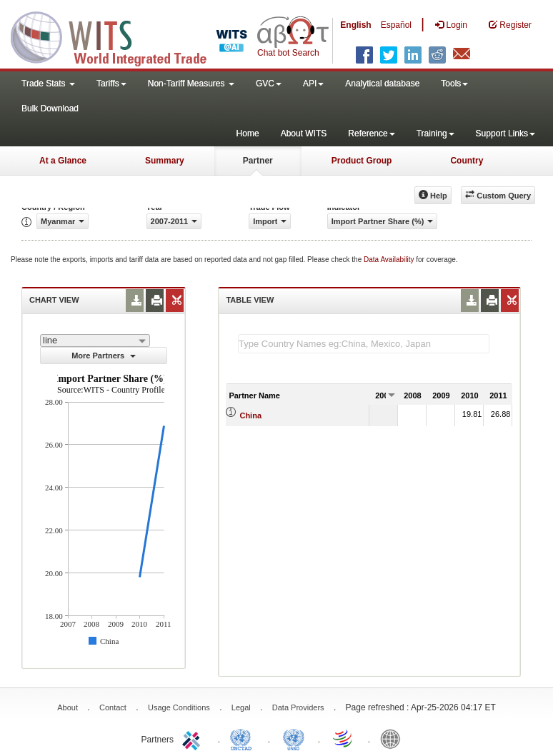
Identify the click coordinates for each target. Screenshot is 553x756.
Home (248, 133)
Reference (371, 133)
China (250, 415)
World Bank (394, 738)
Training (435, 133)
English (355, 25)
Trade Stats (48, 84)
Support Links (505, 133)
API (313, 84)
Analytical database (382, 84)
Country (467, 161)
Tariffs (111, 84)
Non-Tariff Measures (191, 84)
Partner (258, 161)
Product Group (362, 161)
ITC (194, 738)
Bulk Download (50, 109)
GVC (269, 84)
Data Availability (390, 259)
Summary (165, 161)
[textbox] (364, 344)
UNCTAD (244, 738)
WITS (143, 36)
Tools (454, 84)
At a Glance (63, 161)
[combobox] (95, 341)
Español (396, 25)
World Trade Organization (344, 738)
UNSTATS (294, 738)
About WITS (304, 133)
